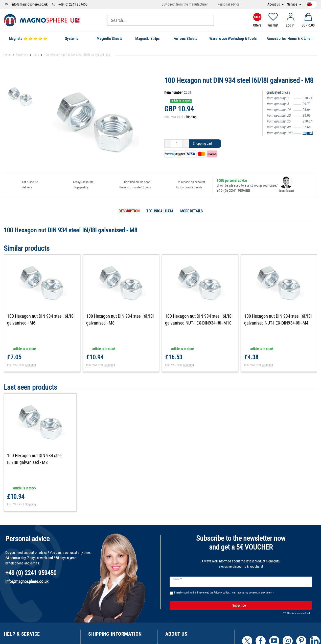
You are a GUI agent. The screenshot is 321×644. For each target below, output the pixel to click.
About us (274, 4)
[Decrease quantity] (168, 144)
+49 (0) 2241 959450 (73, 4)
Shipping (191, 117)
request (308, 133)
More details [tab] (191, 211)
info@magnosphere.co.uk (29, 4)
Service (293, 4)
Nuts (36, 55)
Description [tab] (129, 211)
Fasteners (22, 55)
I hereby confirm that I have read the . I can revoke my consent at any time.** (224, 593)
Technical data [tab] (160, 211)
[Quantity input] (177, 144)
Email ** (178, 579)
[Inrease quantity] (186, 144)
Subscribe (270, 606)
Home (7, 55)
